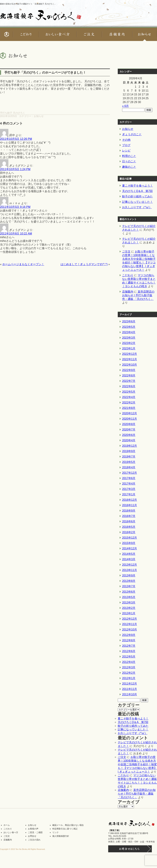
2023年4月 (129, 332)
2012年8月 (129, 640)
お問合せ (32, 836)
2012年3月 (129, 667)
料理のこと (129, 156)
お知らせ (39, 116)
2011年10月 (130, 694)
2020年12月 (130, 413)
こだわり (128, 275)
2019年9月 (129, 451)
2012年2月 (129, 673)
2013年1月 (129, 613)
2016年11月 (130, 505)
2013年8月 (129, 581)
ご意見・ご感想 (35, 832)
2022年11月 (130, 359)
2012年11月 (130, 624)
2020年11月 (130, 419)
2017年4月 (129, 484)
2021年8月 (129, 408)
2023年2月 (129, 343)
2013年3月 (129, 603)
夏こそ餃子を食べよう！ (137, 186)
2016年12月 (130, 500)
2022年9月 (129, 370)
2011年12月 (130, 684)
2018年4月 (129, 467)
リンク (55, 832)
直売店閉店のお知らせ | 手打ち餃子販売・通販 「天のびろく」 (138, 295)
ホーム (7, 825)
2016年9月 (129, 511)
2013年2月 (129, 608)
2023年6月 (129, 321)
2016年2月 (129, 532)
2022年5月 (129, 392)
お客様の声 (33, 829)
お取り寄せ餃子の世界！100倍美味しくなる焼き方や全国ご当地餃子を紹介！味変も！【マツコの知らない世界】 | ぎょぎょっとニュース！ (137, 764)
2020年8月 (129, 424)
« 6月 (125, 106)
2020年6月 (129, 435)
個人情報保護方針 (61, 836)
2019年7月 (129, 457)
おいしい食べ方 (11, 832)
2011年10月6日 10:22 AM (16, 234)
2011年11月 (130, 689)
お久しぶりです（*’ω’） (137, 207)
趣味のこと (129, 167)
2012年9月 (129, 635)
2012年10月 (130, 630)
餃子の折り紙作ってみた (137, 196)
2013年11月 (130, 570)
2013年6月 (129, 592)
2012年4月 (129, 662)
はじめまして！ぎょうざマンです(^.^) (84, 264)
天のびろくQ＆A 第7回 (137, 191)
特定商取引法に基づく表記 (65, 829)
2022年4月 (129, 397)
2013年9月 (129, 575)
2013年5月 (129, 597)
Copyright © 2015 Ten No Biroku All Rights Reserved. (23, 849)
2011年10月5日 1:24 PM (15, 169)
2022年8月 (129, 375)
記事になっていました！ (137, 202)
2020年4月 (129, 440)
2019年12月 (130, 446)
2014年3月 (129, 559)
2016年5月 (129, 527)
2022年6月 (129, 386)
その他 (126, 140)
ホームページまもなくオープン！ (23, 264)
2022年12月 (130, 354)
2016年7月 (129, 516)
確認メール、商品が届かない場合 (68, 825)
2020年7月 (129, 430)
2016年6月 (129, 521)
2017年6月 (129, 478)
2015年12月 (130, 538)
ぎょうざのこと (132, 134)
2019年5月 (129, 462)
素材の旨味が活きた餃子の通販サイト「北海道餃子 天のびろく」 (28, 4)
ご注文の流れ (34, 840)
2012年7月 (129, 646)
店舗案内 (128, 292)
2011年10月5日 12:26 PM (16, 139)
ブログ (126, 145)
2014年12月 (130, 548)
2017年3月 (129, 489)
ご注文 (126, 252)
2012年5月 (129, 657)
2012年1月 (129, 678)
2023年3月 (129, 338)
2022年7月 (129, 381)
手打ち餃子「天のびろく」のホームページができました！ (45, 73)
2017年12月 (130, 473)
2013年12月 (130, 565)
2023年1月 (129, 348)
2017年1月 (129, 494)
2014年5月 (129, 554)
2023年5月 (129, 327)
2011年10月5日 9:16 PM (15, 207)
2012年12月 (130, 619)
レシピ (126, 151)
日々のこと (129, 161)
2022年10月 (130, 365)
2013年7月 (129, 586)
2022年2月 (129, 403)
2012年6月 (129, 651)
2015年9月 (129, 543)
